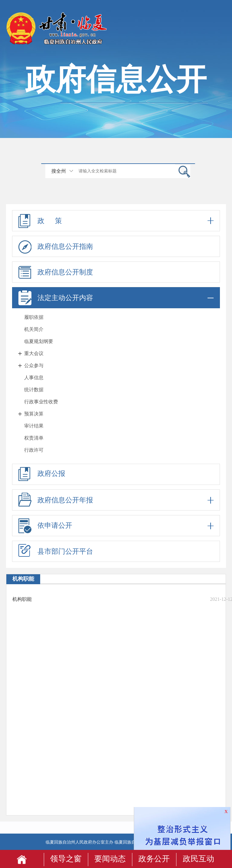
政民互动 (198, 859)
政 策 (116, 221)
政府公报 (42, 474)
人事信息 (34, 378)
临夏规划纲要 (39, 341)
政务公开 (154, 859)
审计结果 (34, 426)
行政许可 (34, 450)
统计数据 (34, 390)
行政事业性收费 (41, 402)
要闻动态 (110, 859)
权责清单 (34, 438)
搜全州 (59, 171)
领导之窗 (66, 859)
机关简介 (34, 329)
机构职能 (22, 599)
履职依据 (34, 317)
